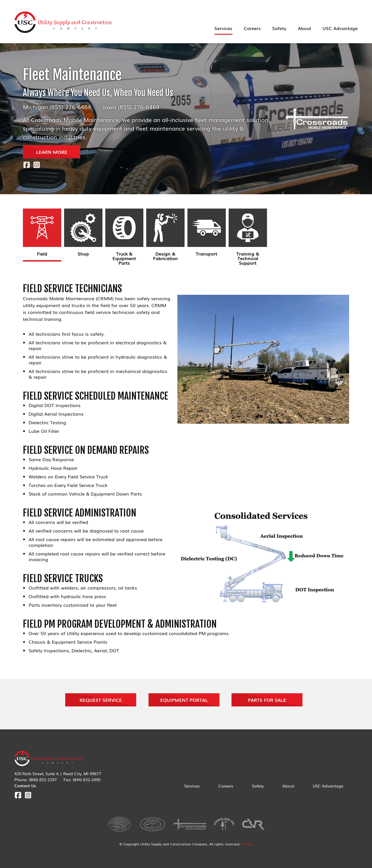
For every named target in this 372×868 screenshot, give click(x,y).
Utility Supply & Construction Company (63, 22)
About (304, 28)
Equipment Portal (184, 700)
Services (223, 28)
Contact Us (25, 785)
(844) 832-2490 (87, 779)
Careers (252, 28)
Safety (279, 28)
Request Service (101, 700)
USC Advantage (340, 28)
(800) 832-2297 (43, 779)
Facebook (26, 165)
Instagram (36, 165)
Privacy (247, 844)
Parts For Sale (267, 700)
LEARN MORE (52, 152)
